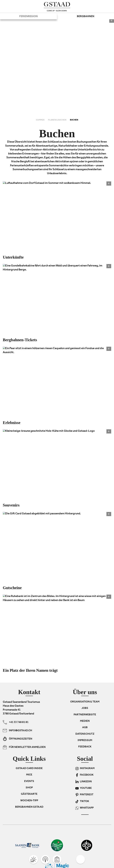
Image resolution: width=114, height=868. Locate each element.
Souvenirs (11, 505)
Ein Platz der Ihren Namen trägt (30, 670)
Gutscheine (12, 588)
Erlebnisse (12, 423)
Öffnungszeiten (18, 739)
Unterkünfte (13, 257)
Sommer (40, 120)
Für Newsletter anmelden (24, 747)
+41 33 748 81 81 (16, 722)
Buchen (74, 120)
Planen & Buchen (57, 120)
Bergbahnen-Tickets (20, 340)
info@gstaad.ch (17, 731)
